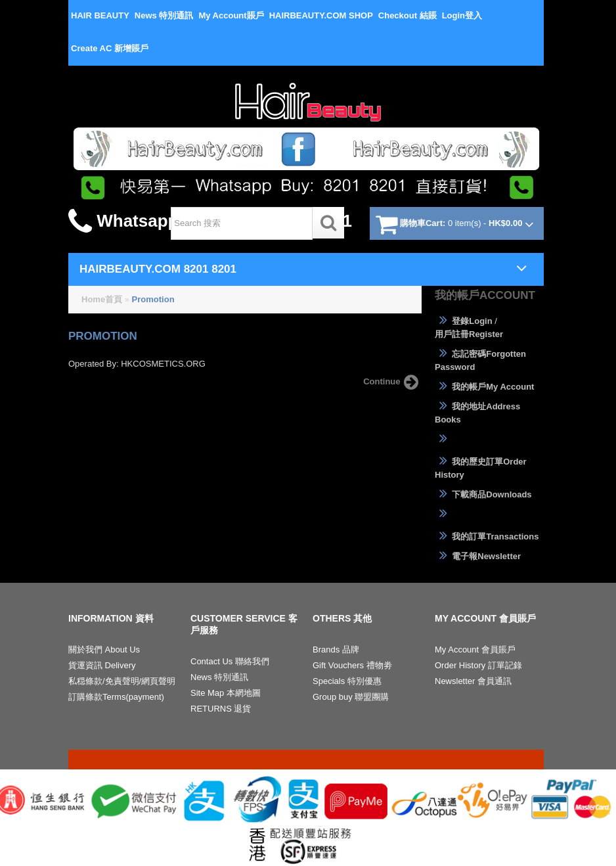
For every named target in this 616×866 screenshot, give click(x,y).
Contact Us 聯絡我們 (230, 661)
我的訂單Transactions (487, 536)
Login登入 (462, 15)
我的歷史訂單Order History (481, 467)
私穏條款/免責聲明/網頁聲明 (122, 681)
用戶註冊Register (469, 334)
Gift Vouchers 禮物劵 (352, 665)
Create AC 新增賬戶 (110, 48)
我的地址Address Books (477, 412)
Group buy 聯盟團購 (351, 697)
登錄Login (464, 321)
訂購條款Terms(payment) (116, 697)
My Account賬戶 (231, 15)
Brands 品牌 (336, 649)
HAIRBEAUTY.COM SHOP (321, 15)
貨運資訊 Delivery (102, 665)
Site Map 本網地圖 (226, 693)
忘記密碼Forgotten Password (480, 360)
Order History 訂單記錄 (478, 665)
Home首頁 (102, 299)
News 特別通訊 (164, 15)
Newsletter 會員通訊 (473, 681)
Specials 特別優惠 (347, 681)
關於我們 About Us (104, 649)
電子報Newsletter (478, 556)
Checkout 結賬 (407, 15)
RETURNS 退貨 (221, 709)
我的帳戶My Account (484, 386)
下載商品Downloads (483, 494)
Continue (392, 382)
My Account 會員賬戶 (475, 649)
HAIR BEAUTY (100, 15)
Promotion (153, 299)
